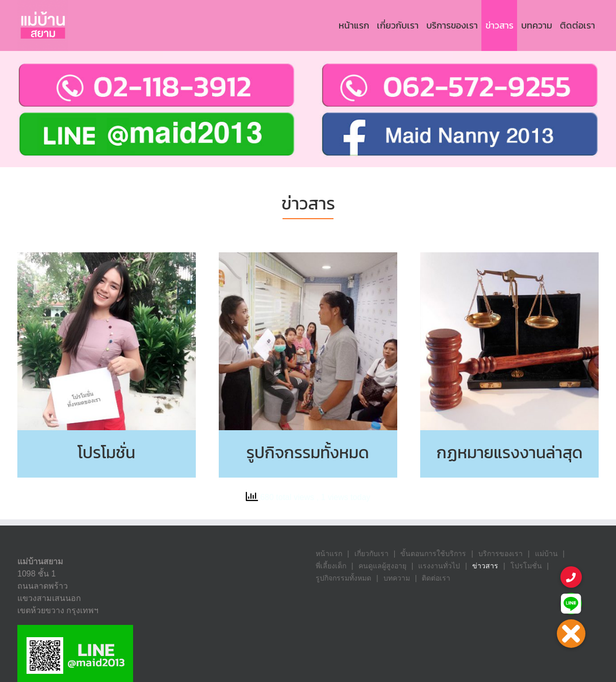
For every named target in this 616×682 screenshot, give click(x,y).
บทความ (397, 578)
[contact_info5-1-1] (459, 116)
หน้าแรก (329, 554)
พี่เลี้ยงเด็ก (331, 566)
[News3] (509, 258)
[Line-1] (157, 116)
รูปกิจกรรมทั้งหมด (308, 453)
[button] (571, 634)
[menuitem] (354, 25)
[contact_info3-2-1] (459, 68)
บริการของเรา (501, 554)
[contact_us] (157, 68)
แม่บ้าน (546, 554)
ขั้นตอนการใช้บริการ (433, 554)
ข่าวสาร (485, 566)
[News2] (107, 258)
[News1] (308, 258)
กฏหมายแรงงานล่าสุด (510, 453)
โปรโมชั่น (106, 453)
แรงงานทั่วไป (439, 566)
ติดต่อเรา (436, 578)
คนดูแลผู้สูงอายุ (382, 566)
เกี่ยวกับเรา (371, 554)
